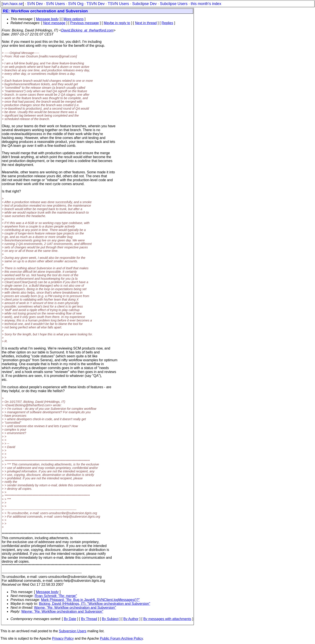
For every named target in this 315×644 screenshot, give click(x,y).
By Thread (89, 619)
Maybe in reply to (117, 23)
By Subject (110, 619)
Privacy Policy (63, 638)
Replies (167, 23)
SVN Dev (35, 4)
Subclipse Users (174, 4)
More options (74, 19)
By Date (70, 619)
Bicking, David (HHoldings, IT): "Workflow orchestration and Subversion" (95, 604)
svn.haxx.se (13, 4)
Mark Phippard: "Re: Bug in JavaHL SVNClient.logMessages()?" (90, 600)
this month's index (206, 4)
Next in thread (146, 23)
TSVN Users (118, 4)
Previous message (85, 23)
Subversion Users (73, 631)
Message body (47, 19)
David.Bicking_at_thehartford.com (87, 30)
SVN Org (76, 4)
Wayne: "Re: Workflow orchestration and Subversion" (75, 608)
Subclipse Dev (144, 4)
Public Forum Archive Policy (121, 638)
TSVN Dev (96, 4)
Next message (54, 23)
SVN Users (55, 4)
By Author (131, 619)
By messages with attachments (167, 619)
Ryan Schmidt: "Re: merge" (56, 596)
